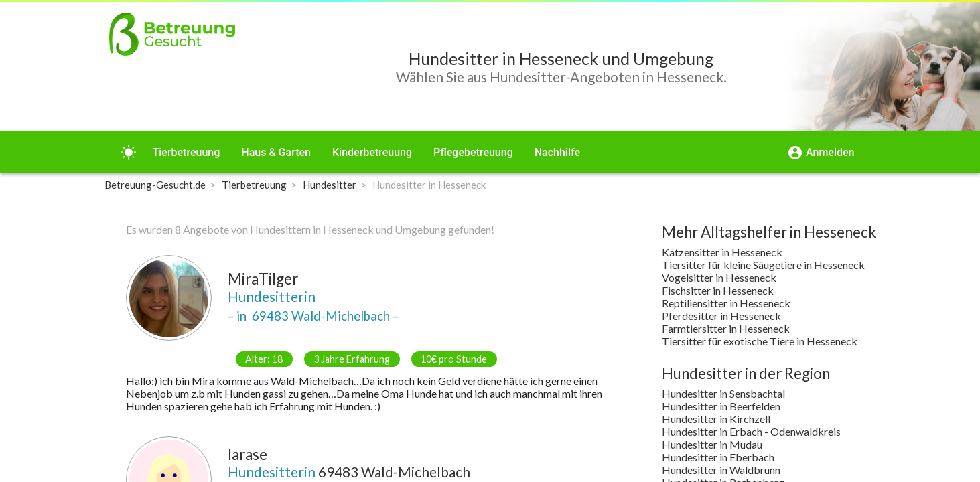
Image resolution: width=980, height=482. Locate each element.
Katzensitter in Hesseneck (722, 252)
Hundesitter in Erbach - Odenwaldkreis (751, 431)
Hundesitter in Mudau (712, 444)
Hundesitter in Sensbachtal (723, 393)
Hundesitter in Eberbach (718, 457)
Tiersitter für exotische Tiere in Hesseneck (760, 341)
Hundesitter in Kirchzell (716, 419)
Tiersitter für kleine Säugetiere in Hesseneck (763, 265)
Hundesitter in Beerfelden (721, 406)
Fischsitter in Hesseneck (718, 290)
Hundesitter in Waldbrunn (721, 470)
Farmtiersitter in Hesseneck (726, 328)
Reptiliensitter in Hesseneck (726, 303)
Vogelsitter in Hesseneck (719, 277)
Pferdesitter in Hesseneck (721, 316)
